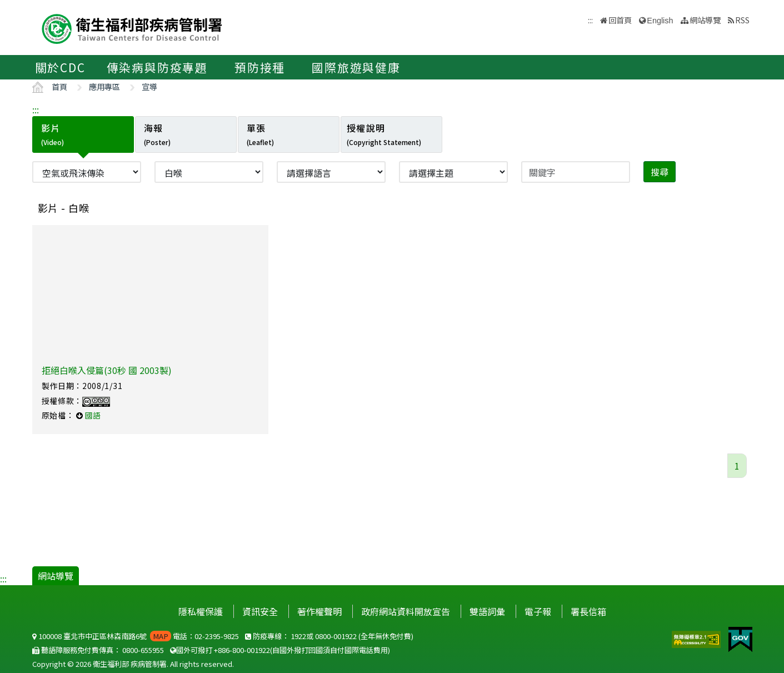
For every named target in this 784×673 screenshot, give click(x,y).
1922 (298, 636)
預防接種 (260, 67)
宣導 (149, 86)
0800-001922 (336, 636)
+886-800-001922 (242, 650)
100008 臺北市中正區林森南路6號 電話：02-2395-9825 (136, 636)
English (660, 21)
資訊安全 (260, 611)
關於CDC (60, 67)
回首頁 (620, 20)
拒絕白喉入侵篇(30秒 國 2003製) (107, 370)
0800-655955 (143, 650)
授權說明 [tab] (384, 134)
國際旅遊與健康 (356, 67)
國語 (93, 415)
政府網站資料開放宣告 (406, 611)
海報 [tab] (157, 134)
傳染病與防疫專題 (157, 67)
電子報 (538, 611)
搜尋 (660, 172)
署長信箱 (588, 611)
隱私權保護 (201, 611)
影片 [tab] (53, 134)
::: (36, 109)
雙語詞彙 (487, 611)
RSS (742, 20)
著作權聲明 (319, 611)
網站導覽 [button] (705, 20)
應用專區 (104, 86)
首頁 (59, 86)
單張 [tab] (260, 134)
